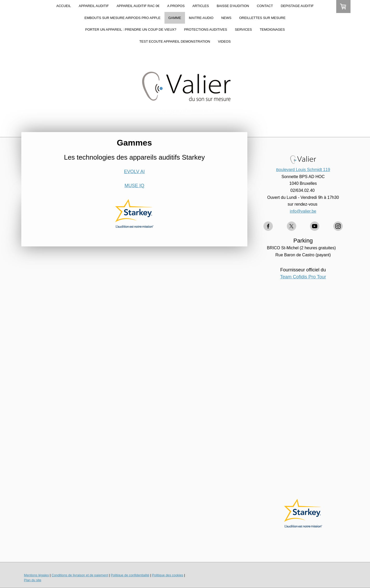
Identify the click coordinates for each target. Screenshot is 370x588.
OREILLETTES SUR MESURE (262, 18)
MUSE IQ (134, 186)
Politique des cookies (168, 575)
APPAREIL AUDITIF (94, 6)
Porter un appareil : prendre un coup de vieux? (131, 30)
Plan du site (33, 580)
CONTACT (265, 6)
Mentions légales (36, 575)
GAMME (175, 18)
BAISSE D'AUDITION (233, 6)
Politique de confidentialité (130, 575)
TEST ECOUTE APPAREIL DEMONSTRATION (175, 41)
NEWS (226, 18)
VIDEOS (224, 41)
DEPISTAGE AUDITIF (297, 6)
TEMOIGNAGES (272, 30)
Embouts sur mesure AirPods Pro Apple (123, 18)
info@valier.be (303, 211)
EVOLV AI (134, 172)
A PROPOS (176, 6)
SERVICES (243, 30)
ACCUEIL (64, 6)
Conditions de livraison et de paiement (80, 575)
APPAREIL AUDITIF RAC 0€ (138, 6)
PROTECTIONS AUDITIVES (205, 30)
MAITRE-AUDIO (201, 18)
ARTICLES (201, 6)
